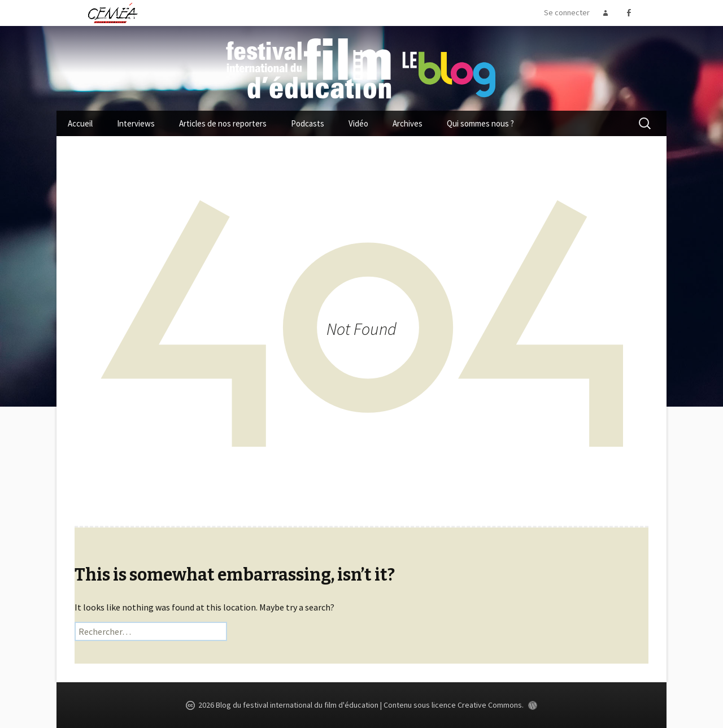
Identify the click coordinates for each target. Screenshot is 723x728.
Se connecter (567, 12)
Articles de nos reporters (223, 123)
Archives (408, 123)
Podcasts (308, 123)
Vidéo (358, 123)
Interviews (136, 123)
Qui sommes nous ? (480, 123)
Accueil (80, 123)
